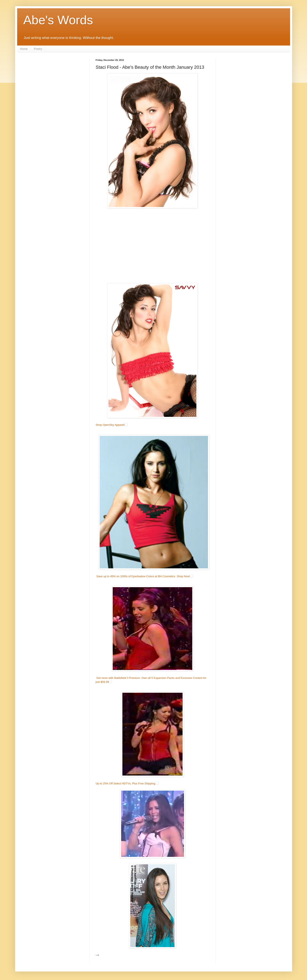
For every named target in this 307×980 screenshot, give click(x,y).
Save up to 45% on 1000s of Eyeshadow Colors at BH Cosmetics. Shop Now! (143, 576)
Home (24, 49)
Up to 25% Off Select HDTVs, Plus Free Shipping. (126, 783)
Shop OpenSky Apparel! (110, 425)
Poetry (38, 49)
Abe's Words (58, 20)
